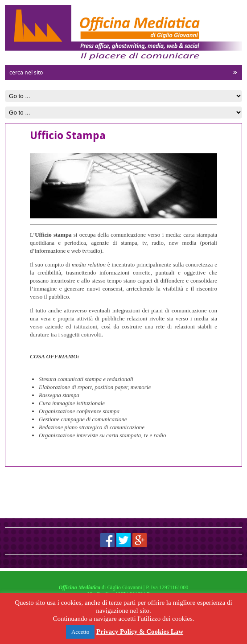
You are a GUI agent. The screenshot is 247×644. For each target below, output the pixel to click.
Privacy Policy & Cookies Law (140, 632)
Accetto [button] (80, 632)
